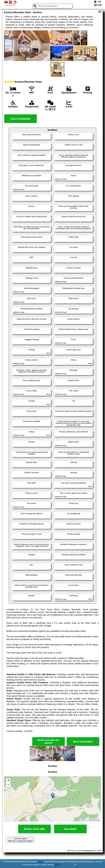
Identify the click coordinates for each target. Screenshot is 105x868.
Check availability (21, 119)
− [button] (8, 785)
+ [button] (8, 781)
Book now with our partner (48, 742)
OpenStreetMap (94, 820)
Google (40, 862)
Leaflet (83, 820)
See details (71, 829)
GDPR (57, 865)
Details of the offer (34, 829)
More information (83, 742)
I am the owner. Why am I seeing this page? (21, 840)
